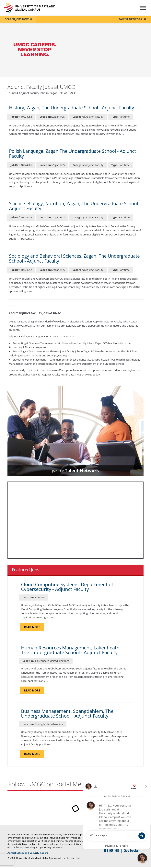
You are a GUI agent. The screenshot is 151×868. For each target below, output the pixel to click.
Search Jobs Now (17, 19)
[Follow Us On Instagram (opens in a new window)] (117, 851)
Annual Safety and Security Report (42, 853)
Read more (34, 627)
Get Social (131, 851)
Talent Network (130, 19)
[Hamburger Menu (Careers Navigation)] (140, 11)
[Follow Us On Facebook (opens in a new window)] (106, 851)
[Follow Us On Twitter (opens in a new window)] (111, 851)
